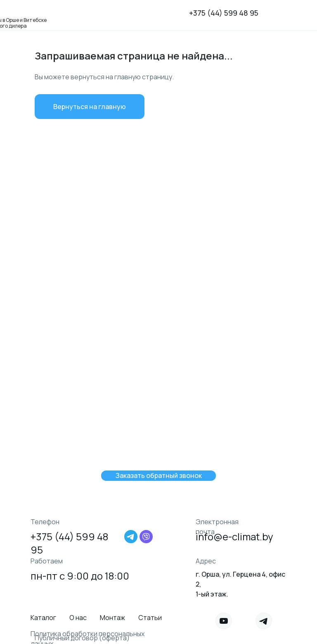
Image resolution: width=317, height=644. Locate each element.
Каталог (43, 618)
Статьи (150, 618)
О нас (78, 618)
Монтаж (112, 618)
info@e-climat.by (234, 536)
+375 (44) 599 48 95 (224, 13)
